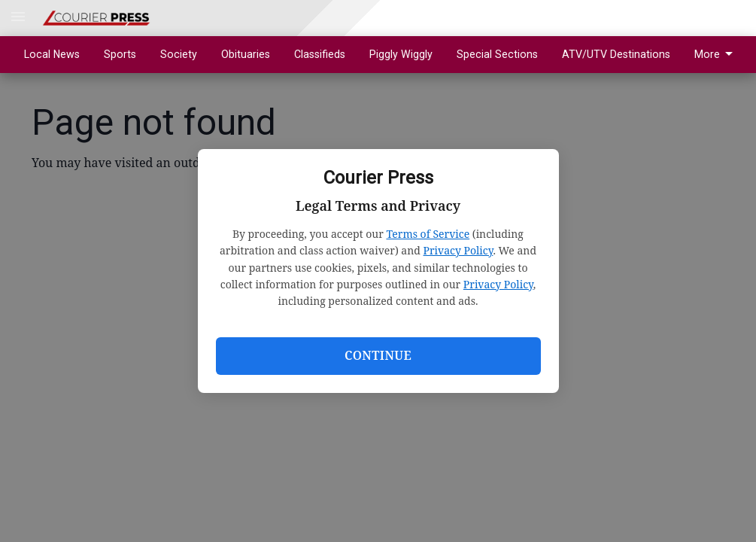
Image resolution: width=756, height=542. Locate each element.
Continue (378, 355)
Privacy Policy (458, 250)
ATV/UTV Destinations (616, 54)
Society (179, 54)
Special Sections (497, 54)
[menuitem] (718, 55)
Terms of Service (428, 234)
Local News (52, 54)
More (716, 54)
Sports (120, 54)
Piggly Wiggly (401, 54)
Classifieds (320, 54)
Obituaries (246, 54)
